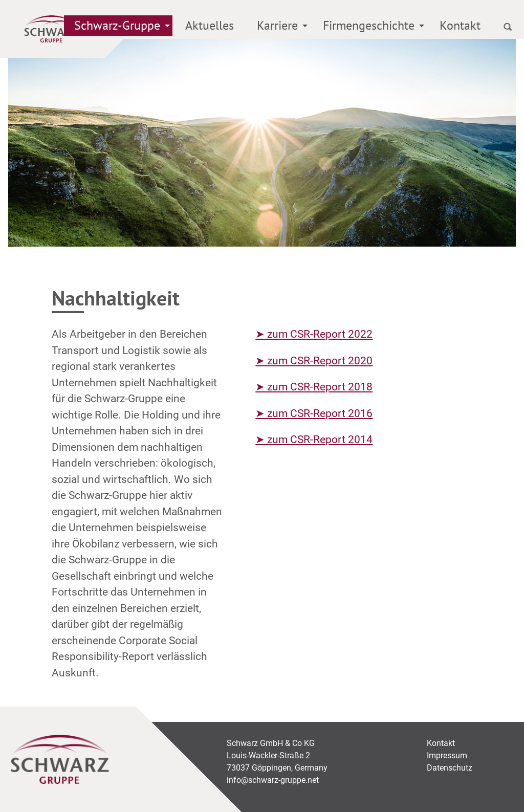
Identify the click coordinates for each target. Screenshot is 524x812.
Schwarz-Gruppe (117, 25)
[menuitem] (118, 27)
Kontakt (460, 25)
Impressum (447, 755)
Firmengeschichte (369, 25)
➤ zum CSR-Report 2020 (314, 361)
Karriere (277, 25)
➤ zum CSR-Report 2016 (314, 413)
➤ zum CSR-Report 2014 (314, 440)
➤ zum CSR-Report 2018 (314, 387)
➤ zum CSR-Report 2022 (314, 334)
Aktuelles (210, 25)
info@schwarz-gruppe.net (273, 780)
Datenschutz (450, 768)
